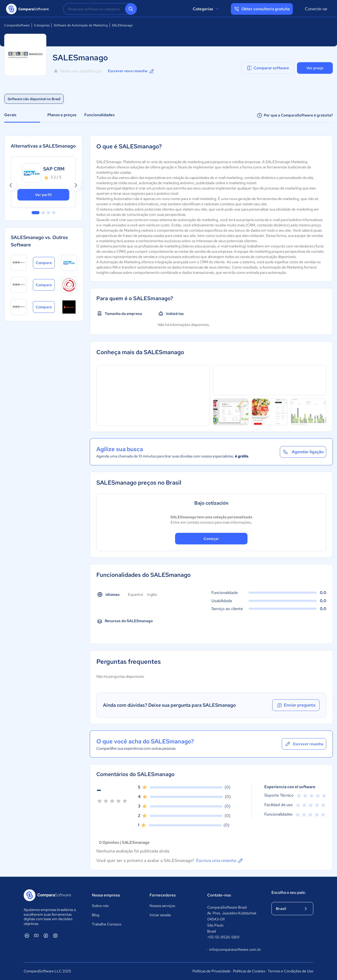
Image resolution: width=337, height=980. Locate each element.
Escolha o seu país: (289, 893)
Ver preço (315, 68)
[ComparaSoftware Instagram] (55, 935)
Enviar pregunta (296, 705)
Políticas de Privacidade (211, 971)
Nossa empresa (106, 895)
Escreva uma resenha (220, 861)
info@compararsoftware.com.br (234, 950)
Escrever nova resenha (131, 71)
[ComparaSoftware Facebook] (46, 935)
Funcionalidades (99, 115)
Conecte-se (316, 9)
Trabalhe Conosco (107, 924)
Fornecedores (163, 895)
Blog (96, 915)
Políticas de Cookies (249, 971)
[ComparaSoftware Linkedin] (27, 935)
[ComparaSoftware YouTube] (36, 935)
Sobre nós (100, 906)
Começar (211, 539)
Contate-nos (219, 895)
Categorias (207, 9)
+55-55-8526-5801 (223, 937)
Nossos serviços (162, 906)
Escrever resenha (304, 744)
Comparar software (268, 68)
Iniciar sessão (160, 915)
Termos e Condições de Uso (291, 971)
